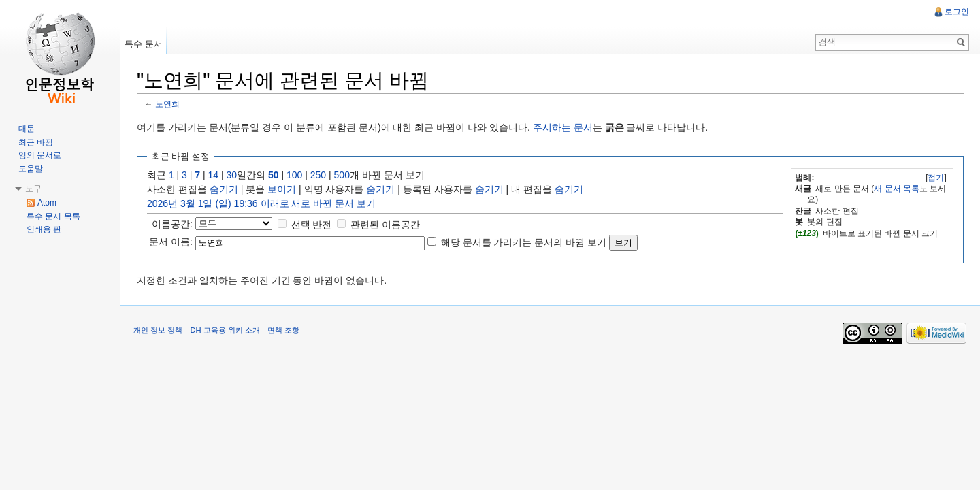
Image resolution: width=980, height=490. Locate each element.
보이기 (282, 189)
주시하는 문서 (563, 127)
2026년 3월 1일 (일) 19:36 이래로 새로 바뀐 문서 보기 (261, 203)
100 (294, 175)
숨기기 (224, 189)
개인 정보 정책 (158, 330)
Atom (47, 203)
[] (936, 178)
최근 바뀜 (36, 142)
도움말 (31, 169)
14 (214, 175)
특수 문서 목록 (53, 216)
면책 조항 (283, 330)
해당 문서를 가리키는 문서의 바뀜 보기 (524, 242)
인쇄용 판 (44, 229)
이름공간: (172, 224)
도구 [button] (33, 189)
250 (318, 175)
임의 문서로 (40, 155)
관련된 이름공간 (385, 225)
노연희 (167, 104)
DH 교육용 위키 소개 (225, 330)
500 (342, 175)
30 (232, 175)
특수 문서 (144, 44)
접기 (936, 178)
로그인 (957, 12)
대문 (27, 129)
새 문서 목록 (897, 189)
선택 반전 (312, 225)
